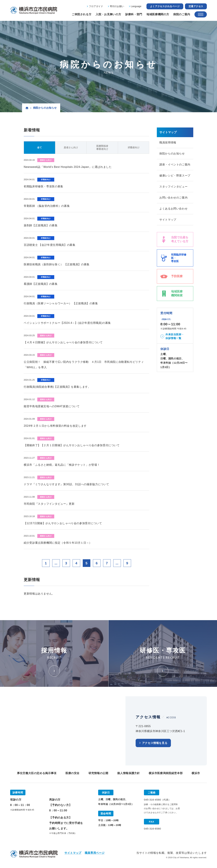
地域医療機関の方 (158, 14)
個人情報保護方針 (128, 773)
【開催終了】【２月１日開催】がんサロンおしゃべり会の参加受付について (72, 445)
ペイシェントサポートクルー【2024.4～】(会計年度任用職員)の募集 (67, 323)
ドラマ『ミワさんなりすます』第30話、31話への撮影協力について (66, 484)
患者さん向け (71, 147)
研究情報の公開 (98, 773)
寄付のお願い (117, 6)
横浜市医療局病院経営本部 (166, 773)
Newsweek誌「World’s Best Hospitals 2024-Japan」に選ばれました (68, 167)
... (56, 563)
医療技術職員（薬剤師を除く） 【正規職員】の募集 (57, 264)
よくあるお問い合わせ (173, 209)
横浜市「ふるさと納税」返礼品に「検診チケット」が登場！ (62, 465)
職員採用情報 (168, 142)
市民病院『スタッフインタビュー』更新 (49, 504)
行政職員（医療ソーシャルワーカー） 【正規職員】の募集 (61, 303)
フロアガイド (96, 6)
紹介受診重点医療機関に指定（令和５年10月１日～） (58, 543)
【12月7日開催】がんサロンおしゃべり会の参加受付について (63, 523)
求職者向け (134, 147)
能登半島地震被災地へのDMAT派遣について (52, 406)
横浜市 (196, 773)
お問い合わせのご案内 (173, 198)
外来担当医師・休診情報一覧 (175, 336)
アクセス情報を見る (155, 743)
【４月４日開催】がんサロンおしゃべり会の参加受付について (63, 342)
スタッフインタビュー (173, 187)
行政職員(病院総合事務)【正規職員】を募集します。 (57, 387)
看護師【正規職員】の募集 (41, 284)
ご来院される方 (82, 14)
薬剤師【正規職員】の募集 (41, 225)
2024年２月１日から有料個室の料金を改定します (55, 426)
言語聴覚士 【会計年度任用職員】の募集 (50, 245)
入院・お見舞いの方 (108, 14)
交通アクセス (196, 6)
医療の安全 (72, 773)
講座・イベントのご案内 (175, 165)
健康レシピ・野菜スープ (175, 176)
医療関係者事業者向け (102, 147)
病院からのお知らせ (172, 154)
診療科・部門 (134, 14)
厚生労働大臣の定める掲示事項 (37, 773)
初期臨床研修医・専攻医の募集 (43, 186)
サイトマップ (168, 220)
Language (136, 6)
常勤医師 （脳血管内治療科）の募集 (47, 206)
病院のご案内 (182, 14)
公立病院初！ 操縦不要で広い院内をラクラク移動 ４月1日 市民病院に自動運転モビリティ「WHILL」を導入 (84, 365)
